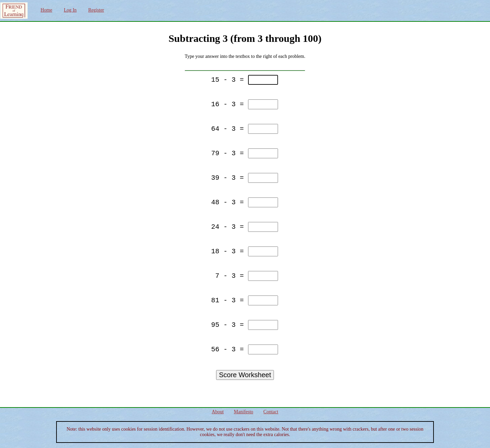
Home (46, 10)
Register (96, 10)
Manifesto (243, 412)
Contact (271, 412)
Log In (70, 10)
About (218, 412)
